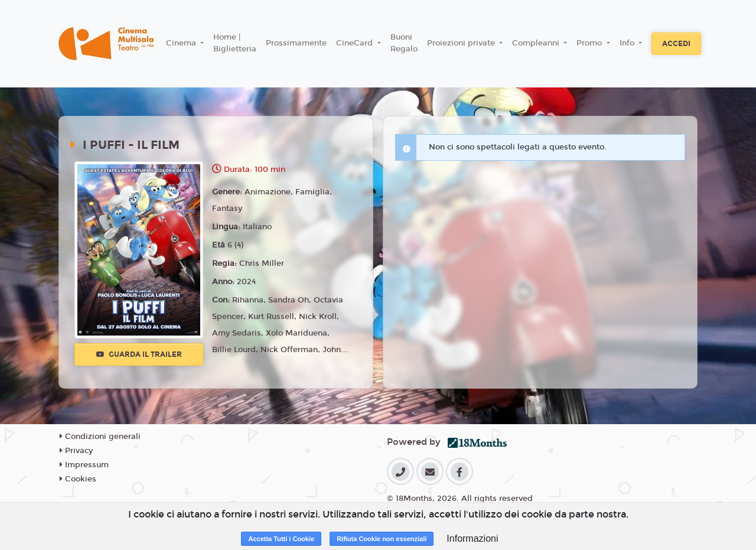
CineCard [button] (356, 43)
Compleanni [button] (537, 43)
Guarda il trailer (139, 354)
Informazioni (472, 538)
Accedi (676, 44)
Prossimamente (296, 43)
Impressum (84, 465)
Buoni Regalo (404, 43)
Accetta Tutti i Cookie (281, 539)
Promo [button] (590, 43)
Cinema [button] (182, 43)
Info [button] (628, 43)
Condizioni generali (100, 437)
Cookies (78, 479)
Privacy (76, 451)
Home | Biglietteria (235, 43)
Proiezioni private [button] (462, 43)
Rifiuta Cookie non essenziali (382, 539)
